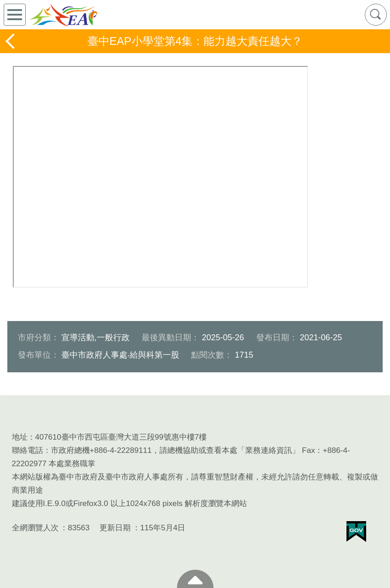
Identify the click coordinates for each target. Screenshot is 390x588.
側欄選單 (15, 15)
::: (3, 400)
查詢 (376, 15)
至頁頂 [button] (195, 579)
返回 (11, 41)
